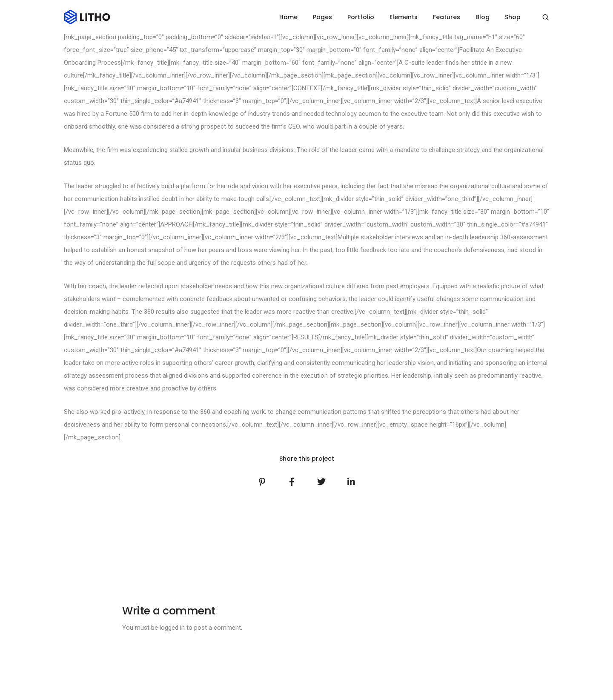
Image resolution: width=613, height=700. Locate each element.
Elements (404, 17)
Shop (513, 17)
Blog (483, 17)
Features (447, 17)
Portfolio (361, 17)
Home (288, 17)
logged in (172, 628)
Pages (322, 17)
